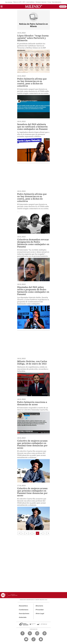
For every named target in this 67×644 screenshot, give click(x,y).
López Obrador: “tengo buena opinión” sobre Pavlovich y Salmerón (33, 38)
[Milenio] (33, 6)
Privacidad (40, 610)
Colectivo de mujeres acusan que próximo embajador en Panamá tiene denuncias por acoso (32, 444)
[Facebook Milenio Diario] (23, 633)
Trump (49, 2)
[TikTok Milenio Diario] (33, 639)
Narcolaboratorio (57, 2)
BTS (24, 2)
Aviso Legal (40, 614)
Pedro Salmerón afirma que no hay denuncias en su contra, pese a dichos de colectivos (32, 82)
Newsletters (23, 606)
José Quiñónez (30, 2)
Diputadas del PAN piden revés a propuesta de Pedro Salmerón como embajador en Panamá (33, 291)
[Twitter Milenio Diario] (30, 633)
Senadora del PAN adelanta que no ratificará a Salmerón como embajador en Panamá (32, 127)
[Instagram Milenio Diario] (37, 633)
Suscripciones (24, 614)
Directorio (40, 606)
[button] (2, 7)
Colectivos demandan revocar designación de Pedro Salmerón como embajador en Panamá (33, 243)
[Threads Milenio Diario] (44, 633)
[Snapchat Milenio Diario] (41, 639)
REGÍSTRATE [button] (63, 7)
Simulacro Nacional (41, 2)
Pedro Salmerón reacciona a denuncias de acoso (32, 403)
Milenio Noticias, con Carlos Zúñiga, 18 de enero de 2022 (32, 362)
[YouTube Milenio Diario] (26, 639)
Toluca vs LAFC (17, 2)
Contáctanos (24, 610)
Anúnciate (23, 617)
